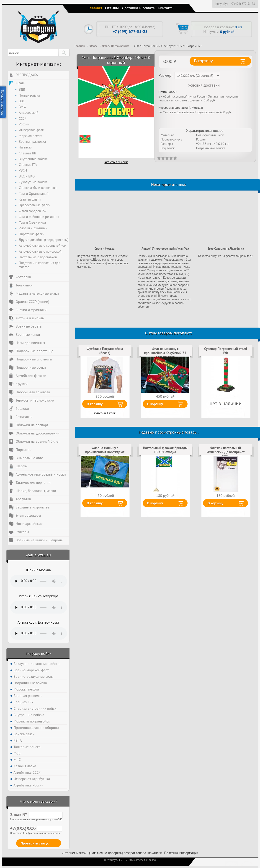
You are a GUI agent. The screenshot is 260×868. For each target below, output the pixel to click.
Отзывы (112, 8)
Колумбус (222, 4)
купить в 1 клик (116, 162)
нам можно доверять (106, 853)
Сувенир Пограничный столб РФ (226, 351)
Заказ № (36, 815)
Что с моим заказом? (39, 801)
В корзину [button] (203, 61)
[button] (64, 53)
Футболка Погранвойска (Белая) (105, 351)
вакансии (155, 853)
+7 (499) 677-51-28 (243, 4)
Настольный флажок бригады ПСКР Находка (165, 450)
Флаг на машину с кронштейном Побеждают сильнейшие (105, 452)
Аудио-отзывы (39, 555)
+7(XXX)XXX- (36, 828)
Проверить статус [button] (35, 843)
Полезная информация (181, 853)
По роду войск (38, 653)
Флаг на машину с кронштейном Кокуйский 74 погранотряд (165, 353)
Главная (95, 8)
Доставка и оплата (138, 8)
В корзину (95, 404)
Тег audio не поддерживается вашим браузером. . (39, 581)
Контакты (166, 8)
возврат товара (135, 853)
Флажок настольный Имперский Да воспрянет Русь (226, 452)
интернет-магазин (75, 853)
